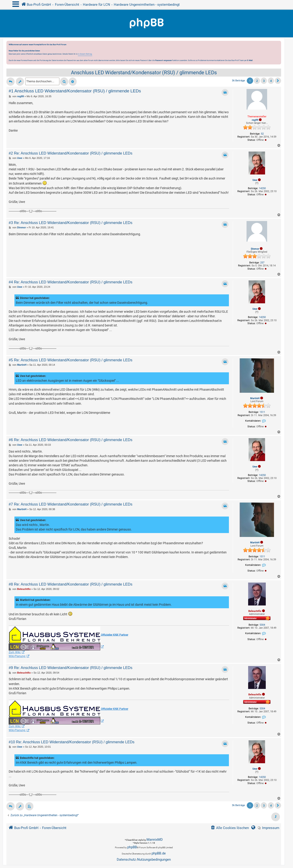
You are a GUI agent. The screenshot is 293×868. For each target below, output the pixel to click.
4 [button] (271, 81)
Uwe (255, 180)
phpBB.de (159, 853)
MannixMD (155, 840)
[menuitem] (269, 828)
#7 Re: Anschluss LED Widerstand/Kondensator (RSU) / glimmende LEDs (71, 504)
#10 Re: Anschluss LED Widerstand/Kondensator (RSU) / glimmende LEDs (72, 742)
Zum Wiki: (15, 652)
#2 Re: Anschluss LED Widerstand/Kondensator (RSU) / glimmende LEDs (71, 153)
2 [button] (257, 81)
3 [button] (264, 81)
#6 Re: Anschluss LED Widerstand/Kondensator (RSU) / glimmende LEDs (71, 440)
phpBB (132, 847)
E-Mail (250, 60)
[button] (278, 81)
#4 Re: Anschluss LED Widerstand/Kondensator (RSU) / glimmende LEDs (71, 282)
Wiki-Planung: (17, 656)
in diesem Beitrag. (85, 54)
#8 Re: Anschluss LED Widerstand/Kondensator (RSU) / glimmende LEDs (71, 584)
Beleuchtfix (255, 611)
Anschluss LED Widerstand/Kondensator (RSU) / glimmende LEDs (144, 73)
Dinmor (255, 249)
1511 (262, 412)
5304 (262, 625)
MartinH (255, 398)
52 (262, 134)
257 (262, 263)
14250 (262, 188)
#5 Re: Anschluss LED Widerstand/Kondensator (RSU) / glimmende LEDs (71, 360)
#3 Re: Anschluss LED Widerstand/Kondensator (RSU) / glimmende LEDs (71, 223)
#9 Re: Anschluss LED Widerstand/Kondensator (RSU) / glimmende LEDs (71, 668)
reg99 (255, 120)
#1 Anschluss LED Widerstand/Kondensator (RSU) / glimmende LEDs (75, 91)
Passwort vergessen (163, 60)
